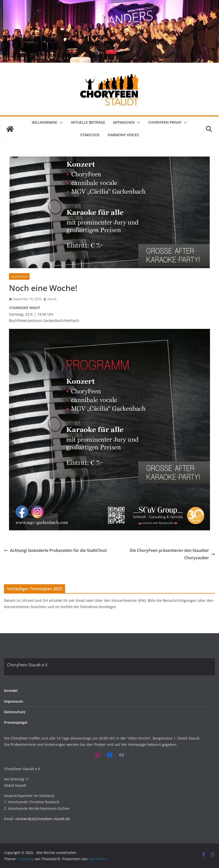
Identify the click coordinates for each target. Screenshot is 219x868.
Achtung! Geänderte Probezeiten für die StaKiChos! (55, 550)
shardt (52, 299)
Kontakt (11, 691)
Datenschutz (15, 712)
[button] (60, 123)
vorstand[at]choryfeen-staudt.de (43, 819)
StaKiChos (90, 135)
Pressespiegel (16, 722)
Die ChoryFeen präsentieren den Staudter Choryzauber (172, 554)
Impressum (14, 701)
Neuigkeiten (19, 276)
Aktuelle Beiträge (88, 122)
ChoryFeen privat (165, 122)
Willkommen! (45, 122)
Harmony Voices (123, 135)
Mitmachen (124, 122)
